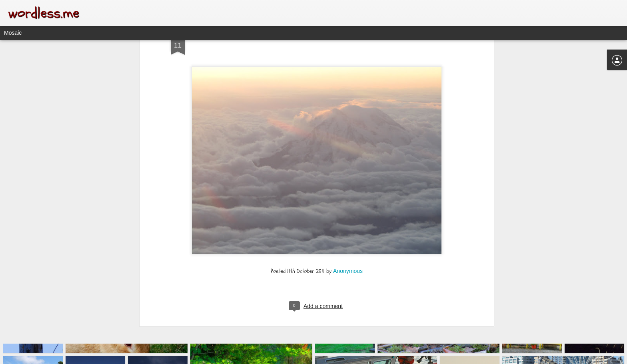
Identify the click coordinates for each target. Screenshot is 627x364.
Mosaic (13, 33)
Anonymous (348, 201)
